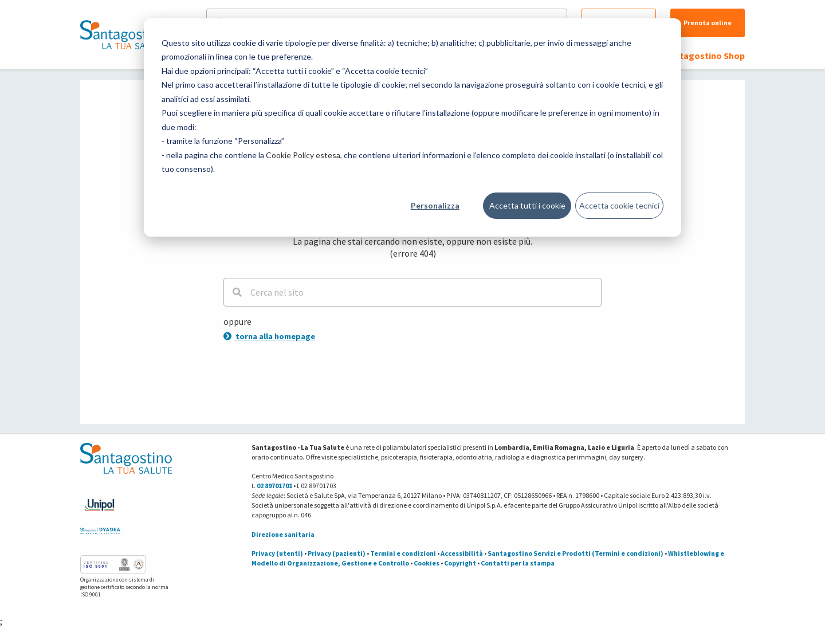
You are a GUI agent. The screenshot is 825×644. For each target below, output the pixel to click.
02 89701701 (274, 486)
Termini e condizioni (403, 553)
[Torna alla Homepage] (123, 34)
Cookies (427, 563)
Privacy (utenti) (277, 553)
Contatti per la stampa (518, 563)
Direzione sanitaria (283, 534)
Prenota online (708, 23)
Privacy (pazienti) (337, 553)
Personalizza (435, 205)
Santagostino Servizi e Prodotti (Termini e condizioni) (575, 553)
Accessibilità (462, 553)
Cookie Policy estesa (303, 155)
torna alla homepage (269, 336)
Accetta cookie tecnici (619, 205)
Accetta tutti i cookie (527, 205)
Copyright (460, 563)
